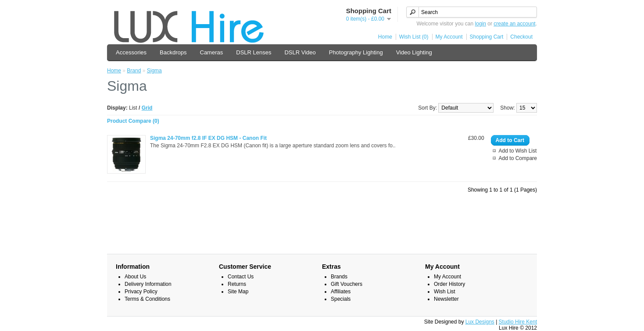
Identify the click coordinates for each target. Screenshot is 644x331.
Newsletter (446, 299)
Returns (237, 284)
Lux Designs (480, 322)
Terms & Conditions (147, 299)
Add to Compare (518, 158)
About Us (135, 277)
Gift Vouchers (347, 284)
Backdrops (173, 52)
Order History (449, 284)
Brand (134, 71)
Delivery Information (148, 284)
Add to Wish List (518, 151)
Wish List (445, 292)
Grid (147, 108)
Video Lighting (414, 52)
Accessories (131, 52)
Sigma (154, 71)
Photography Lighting (356, 52)
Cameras (212, 52)
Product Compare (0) (133, 121)
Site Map (238, 292)
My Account (449, 37)
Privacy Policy (141, 292)
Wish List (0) (414, 37)
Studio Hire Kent (518, 322)
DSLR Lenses (254, 52)
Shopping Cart (487, 37)
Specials (341, 299)
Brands (339, 277)
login (481, 24)
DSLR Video (300, 52)
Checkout (521, 37)
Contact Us (241, 277)
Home (385, 37)
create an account (514, 24)
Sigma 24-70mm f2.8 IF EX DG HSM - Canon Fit (208, 138)
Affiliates (341, 292)
